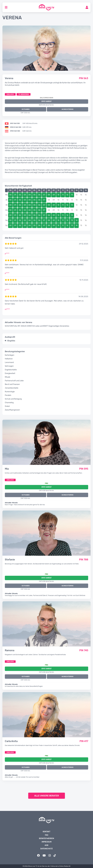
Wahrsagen (9, 366)
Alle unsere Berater (47, 796)
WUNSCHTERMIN (67, 109)
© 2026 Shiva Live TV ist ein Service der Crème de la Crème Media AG (46, 866)
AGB (46, 845)
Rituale (8, 377)
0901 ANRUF (46, 101)
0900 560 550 (15, 131)
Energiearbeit (10, 373)
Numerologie (10, 392)
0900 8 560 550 (16, 127)
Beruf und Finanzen (12, 384)
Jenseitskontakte (12, 388)
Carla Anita (11, 741)
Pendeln (8, 395)
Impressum (47, 842)
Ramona (10, 650)
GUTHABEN (26, 109)
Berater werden (46, 838)
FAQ (47, 835)
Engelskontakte (11, 370)
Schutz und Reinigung (13, 399)
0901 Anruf (46, 487)
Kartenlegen (10, 355)
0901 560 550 (15, 123)
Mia (7, 469)
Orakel (7, 406)
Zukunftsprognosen (12, 410)
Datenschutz (46, 849)
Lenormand (9, 362)
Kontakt (46, 832)
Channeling (9, 403)
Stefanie (10, 560)
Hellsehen (9, 359)
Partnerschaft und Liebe (14, 381)
